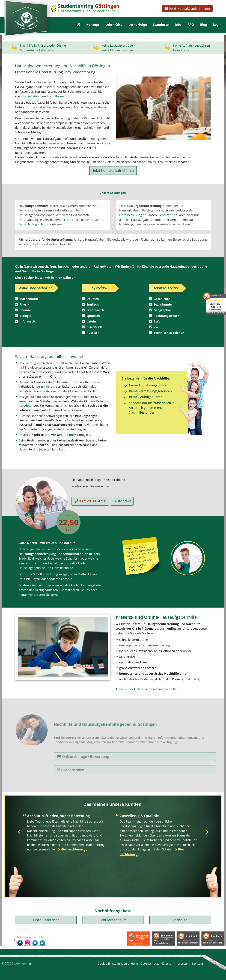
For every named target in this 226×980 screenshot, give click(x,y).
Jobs (178, 25)
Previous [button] (19, 832)
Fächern (52, 107)
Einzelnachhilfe (63, 568)
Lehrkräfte (114, 25)
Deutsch (24, 224)
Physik (102, 107)
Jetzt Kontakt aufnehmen (187, 8)
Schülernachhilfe (113, 920)
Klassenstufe (27, 563)
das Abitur (26, 406)
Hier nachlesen (72, 849)
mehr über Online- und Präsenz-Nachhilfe (146, 689)
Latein (92, 574)
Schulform (73, 558)
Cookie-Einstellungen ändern (118, 963)
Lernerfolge (138, 25)
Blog (203, 25)
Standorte (161, 25)
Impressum (182, 963)
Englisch (90, 107)
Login (217, 25)
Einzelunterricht (46, 920)
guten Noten (43, 363)
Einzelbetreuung (131, 215)
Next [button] (207, 832)
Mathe (99, 220)
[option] (67, 833)
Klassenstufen (32, 96)
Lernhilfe (43, 386)
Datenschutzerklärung (156, 963)
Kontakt (124, 501)
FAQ (191, 25)
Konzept (93, 25)
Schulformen (57, 96)
